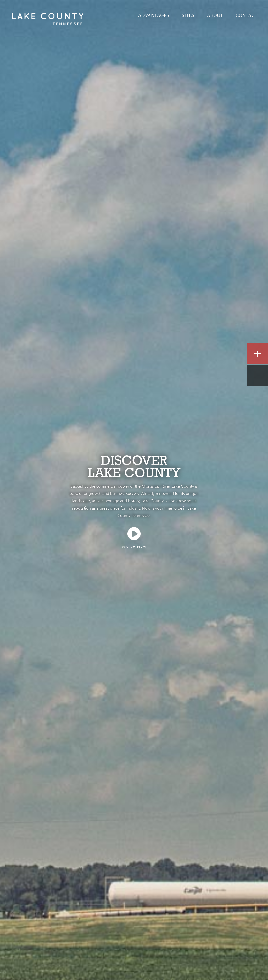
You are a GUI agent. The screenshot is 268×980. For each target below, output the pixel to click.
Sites (188, 15)
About (215, 15)
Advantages (153, 15)
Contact (247, 15)
